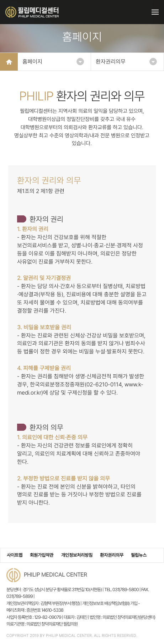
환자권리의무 (126, 62)
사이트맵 (15, 555)
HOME (9, 62)
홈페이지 (53, 62)
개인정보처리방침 (77, 555)
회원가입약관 (42, 555)
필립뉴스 (139, 555)
